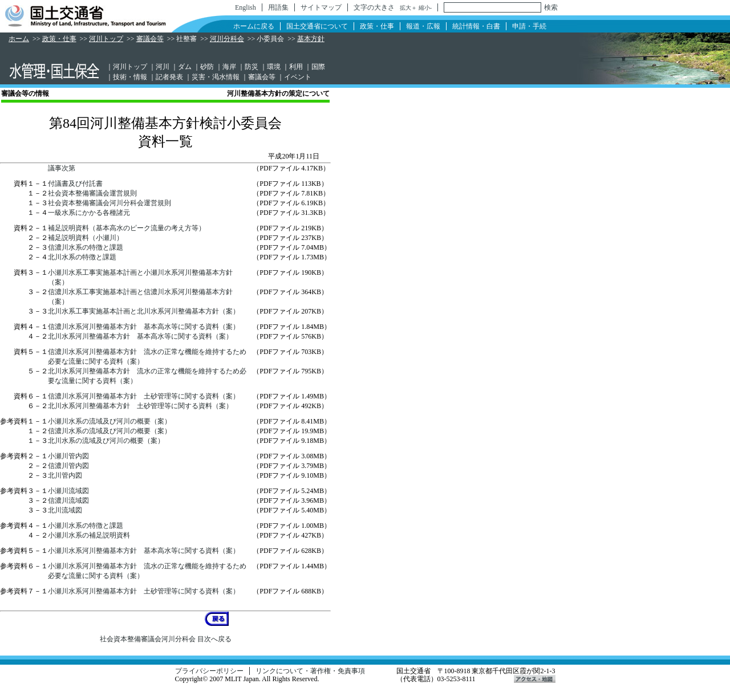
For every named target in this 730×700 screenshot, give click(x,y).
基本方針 (311, 39)
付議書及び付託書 (75, 184)
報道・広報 (423, 26)
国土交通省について (317, 26)
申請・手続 (529, 26)
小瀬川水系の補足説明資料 (89, 535)
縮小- (425, 8)
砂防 (207, 67)
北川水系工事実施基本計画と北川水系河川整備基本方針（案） (144, 311)
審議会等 (150, 39)
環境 (274, 67)
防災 (252, 67)
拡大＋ (408, 8)
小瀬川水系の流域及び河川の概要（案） (109, 421)
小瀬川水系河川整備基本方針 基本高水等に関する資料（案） (144, 551)
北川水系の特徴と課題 (82, 257)
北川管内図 (65, 475)
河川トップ (106, 39)
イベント (298, 77)
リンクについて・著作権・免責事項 (310, 671)
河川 (163, 67)
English (246, 7)
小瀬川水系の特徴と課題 (86, 526)
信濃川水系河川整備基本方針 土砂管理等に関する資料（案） (144, 396)
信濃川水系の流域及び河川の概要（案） (109, 431)
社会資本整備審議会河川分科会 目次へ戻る (166, 639)
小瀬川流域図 (68, 491)
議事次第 (62, 168)
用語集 (278, 7)
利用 (296, 67)
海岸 (229, 67)
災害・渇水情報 (216, 77)
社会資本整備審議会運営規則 (92, 193)
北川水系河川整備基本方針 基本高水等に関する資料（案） (140, 336)
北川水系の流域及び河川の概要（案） (106, 441)
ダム (185, 67)
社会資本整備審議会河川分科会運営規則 (109, 203)
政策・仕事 (377, 26)
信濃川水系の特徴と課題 (86, 247)
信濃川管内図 (68, 466)
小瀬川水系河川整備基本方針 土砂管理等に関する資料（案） (144, 591)
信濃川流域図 (68, 500)
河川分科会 (227, 39)
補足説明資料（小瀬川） (86, 238)
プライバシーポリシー (209, 671)
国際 (318, 67)
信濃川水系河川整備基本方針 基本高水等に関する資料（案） (144, 327)
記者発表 (169, 77)
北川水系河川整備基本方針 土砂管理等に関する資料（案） (140, 406)
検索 (551, 7)
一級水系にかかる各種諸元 (89, 213)
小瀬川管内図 (68, 456)
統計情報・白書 (476, 26)
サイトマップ (321, 7)
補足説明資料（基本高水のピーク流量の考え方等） (127, 228)
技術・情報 (130, 77)
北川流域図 (65, 510)
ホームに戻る (254, 26)
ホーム (19, 39)
